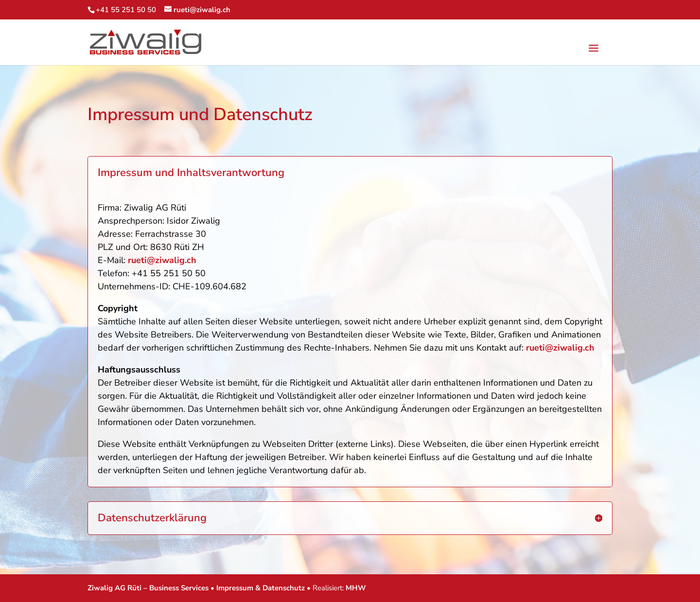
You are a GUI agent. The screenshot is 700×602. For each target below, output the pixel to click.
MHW (356, 588)
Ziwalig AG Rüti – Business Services (148, 588)
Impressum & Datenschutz (261, 588)
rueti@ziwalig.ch (162, 260)
